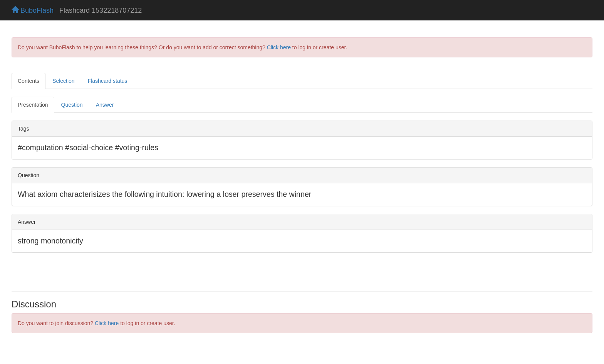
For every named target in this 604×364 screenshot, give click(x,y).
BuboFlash (33, 10)
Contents (29, 81)
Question (72, 105)
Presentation (33, 105)
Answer (105, 105)
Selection (64, 81)
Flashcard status (108, 81)
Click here (279, 47)
